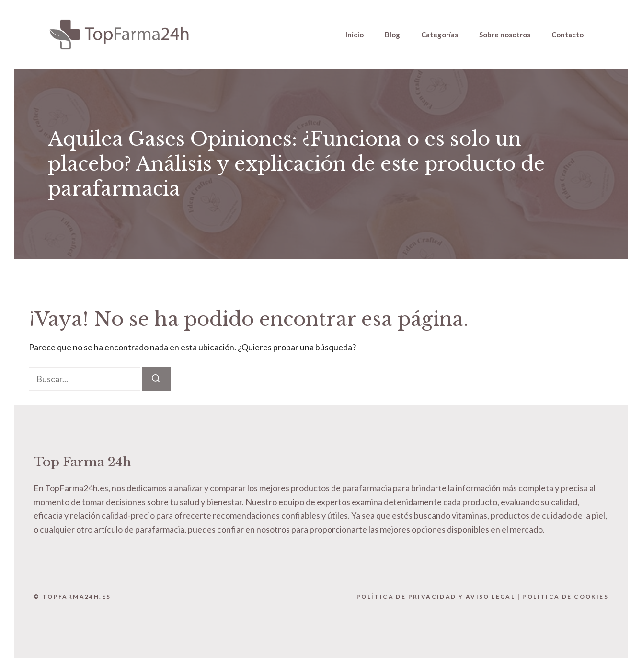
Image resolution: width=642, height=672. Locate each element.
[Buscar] (156, 379)
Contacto (567, 35)
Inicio (355, 35)
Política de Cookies (565, 597)
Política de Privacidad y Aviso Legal (436, 597)
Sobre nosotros (505, 35)
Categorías (440, 35)
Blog (392, 35)
